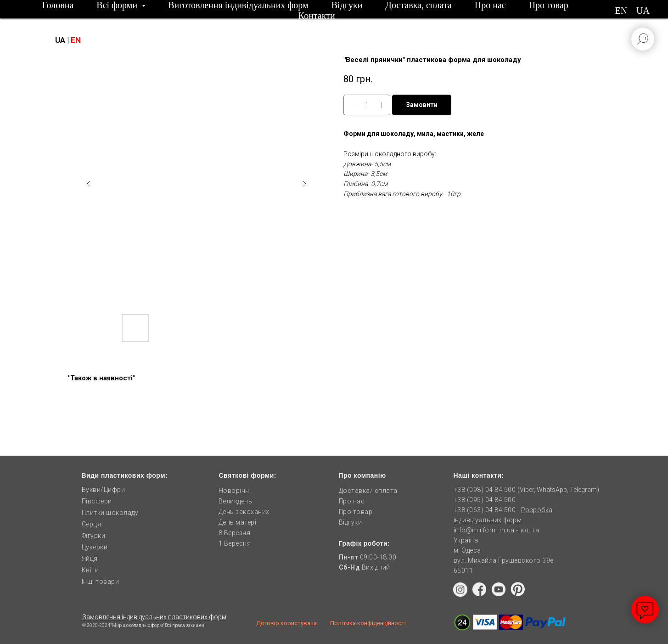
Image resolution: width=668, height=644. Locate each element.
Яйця (90, 559)
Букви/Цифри (104, 490)
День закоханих (244, 512)
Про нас (490, 5)
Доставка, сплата (418, 5)
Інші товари (101, 582)
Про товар (549, 5)
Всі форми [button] (118, 5)
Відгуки (347, 5)
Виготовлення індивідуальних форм (238, 5)
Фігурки (94, 536)
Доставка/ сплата (368, 491)
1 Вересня (235, 543)
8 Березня (235, 533)
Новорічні (235, 491)
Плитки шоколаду (110, 513)
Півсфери (97, 501)
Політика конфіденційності (368, 623)
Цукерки (95, 547)
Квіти (90, 570)
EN (621, 11)
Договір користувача (286, 623)
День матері (238, 522)
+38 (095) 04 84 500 (485, 500)
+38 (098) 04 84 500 (485, 490)
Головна (58, 5)
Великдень (236, 501)
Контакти (317, 16)
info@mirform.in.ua (484, 530)
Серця (92, 524)
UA (643, 11)
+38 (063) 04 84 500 (486, 510)
